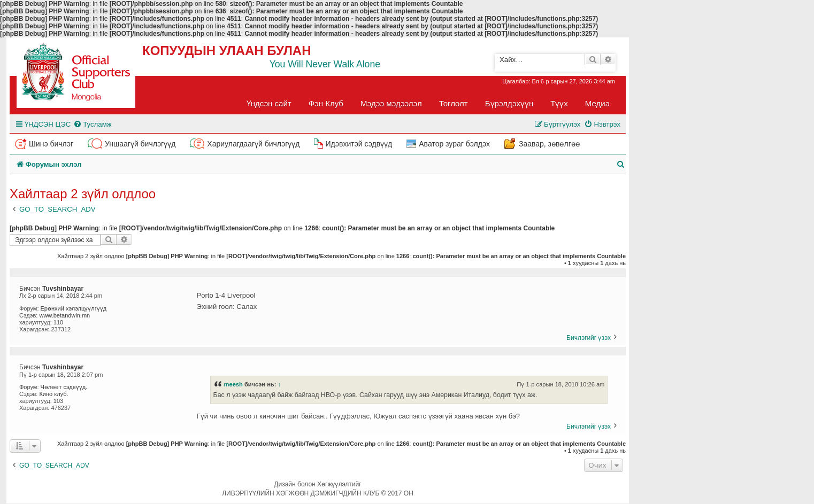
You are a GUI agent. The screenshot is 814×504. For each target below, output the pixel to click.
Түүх (559, 103)
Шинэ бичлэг (51, 144)
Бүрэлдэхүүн (509, 103)
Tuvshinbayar (63, 289)
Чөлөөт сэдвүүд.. (65, 387)
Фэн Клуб (326, 103)
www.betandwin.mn (64, 315)
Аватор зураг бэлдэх (454, 144)
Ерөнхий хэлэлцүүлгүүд (74, 308)
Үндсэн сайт (269, 103)
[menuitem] (92, 124)
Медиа (597, 103)
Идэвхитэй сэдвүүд (359, 144)
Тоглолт (454, 103)
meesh (233, 384)
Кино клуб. (53, 394)
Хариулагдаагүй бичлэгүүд (253, 144)
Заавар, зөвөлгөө (549, 144)
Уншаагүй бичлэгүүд (140, 144)
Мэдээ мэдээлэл (391, 103)
